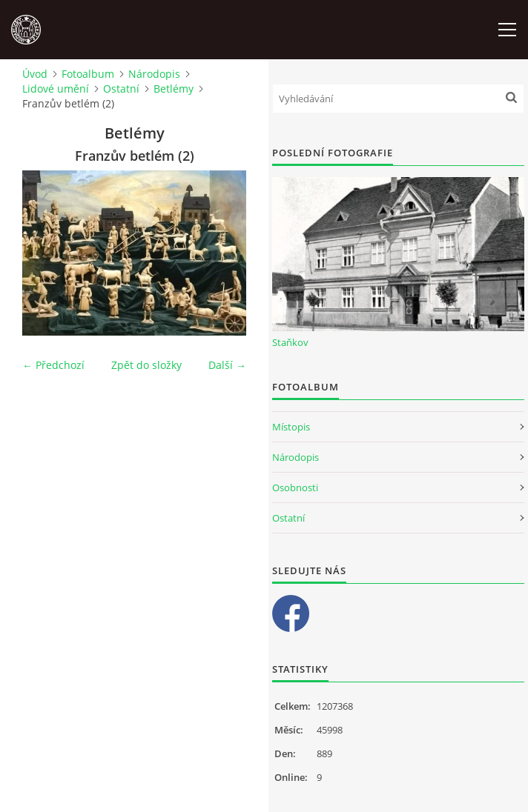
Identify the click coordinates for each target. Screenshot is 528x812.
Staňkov (290, 342)
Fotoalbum (88, 74)
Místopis (291, 427)
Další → (227, 365)
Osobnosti (295, 487)
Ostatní (121, 89)
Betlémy (174, 89)
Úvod (35, 74)
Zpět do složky (146, 365)
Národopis (154, 74)
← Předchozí (53, 365)
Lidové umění (56, 89)
